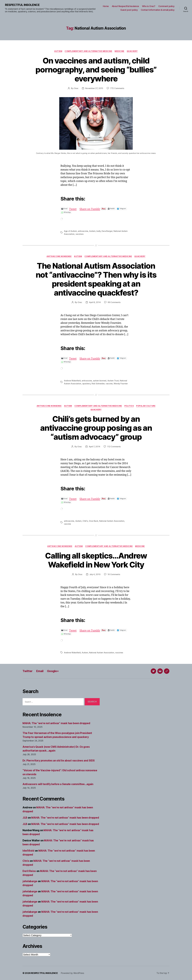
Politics (129, 406)
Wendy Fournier (121, 384)
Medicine (119, 51)
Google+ (53, 671)
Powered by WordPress (72, 973)
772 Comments (117, 88)
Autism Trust (113, 381)
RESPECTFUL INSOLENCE (22, 5)
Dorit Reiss (29, 871)
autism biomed (100, 381)
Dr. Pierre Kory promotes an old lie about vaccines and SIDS (59, 761)
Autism (58, 51)
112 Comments (114, 447)
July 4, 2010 (95, 574)
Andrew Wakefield (72, 381)
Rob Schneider (98, 384)
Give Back (94, 521)
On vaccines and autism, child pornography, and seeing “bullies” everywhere (96, 70)
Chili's (85, 521)
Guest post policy (129, 10)
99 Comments (114, 302)
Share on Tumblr (90, 209)
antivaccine (83, 231)
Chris (26, 861)
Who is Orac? (149, 6)
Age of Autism (70, 231)
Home (106, 6)
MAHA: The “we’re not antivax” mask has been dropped (56, 723)
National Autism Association (112, 521)
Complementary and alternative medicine (88, 51)
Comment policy (166, 6)
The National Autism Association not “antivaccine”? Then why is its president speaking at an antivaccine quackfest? (96, 279)
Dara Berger (107, 231)
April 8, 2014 (95, 302)
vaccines (80, 234)
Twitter (27, 671)
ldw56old (28, 851)
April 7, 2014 (94, 447)
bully (99, 231)
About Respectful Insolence (125, 6)
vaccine (109, 384)
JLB (25, 818)
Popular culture (146, 406)
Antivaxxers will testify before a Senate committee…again (58, 784)
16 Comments (114, 574)
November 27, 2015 (94, 88)
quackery (86, 384)
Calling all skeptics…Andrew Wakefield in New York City (96, 560)
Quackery (132, 51)
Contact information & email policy (158, 10)
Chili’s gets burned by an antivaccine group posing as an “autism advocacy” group (96, 428)
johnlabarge (30, 881)
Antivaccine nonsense (59, 256)
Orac (76, 88)
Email (40, 671)
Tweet (73, 209)
